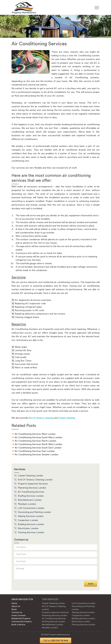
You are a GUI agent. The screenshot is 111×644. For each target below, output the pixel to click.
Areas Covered (18, 615)
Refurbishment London (30, 500)
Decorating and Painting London (34, 512)
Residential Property (21, 619)
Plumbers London (27, 504)
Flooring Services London (31, 532)
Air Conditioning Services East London (35, 451)
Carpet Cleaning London (31, 476)
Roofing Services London (31, 496)
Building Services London (31, 524)
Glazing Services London (31, 516)
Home (14, 603)
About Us (16, 606)
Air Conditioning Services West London (35, 434)
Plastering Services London (32, 488)
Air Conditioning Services (31, 492)
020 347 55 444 (56, 640)
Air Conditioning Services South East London (38, 448)
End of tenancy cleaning (41, 418)
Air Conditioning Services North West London (38, 444)
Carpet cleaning (67, 418)
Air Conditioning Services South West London (38, 437)
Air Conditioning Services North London (35, 441)
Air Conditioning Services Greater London (36, 455)
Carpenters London (28, 520)
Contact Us (17, 612)
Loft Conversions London (31, 508)
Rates (14, 609)
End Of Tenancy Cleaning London (35, 480)
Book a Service (18, 625)
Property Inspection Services (33, 484)
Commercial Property (22, 622)
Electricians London (28, 528)
